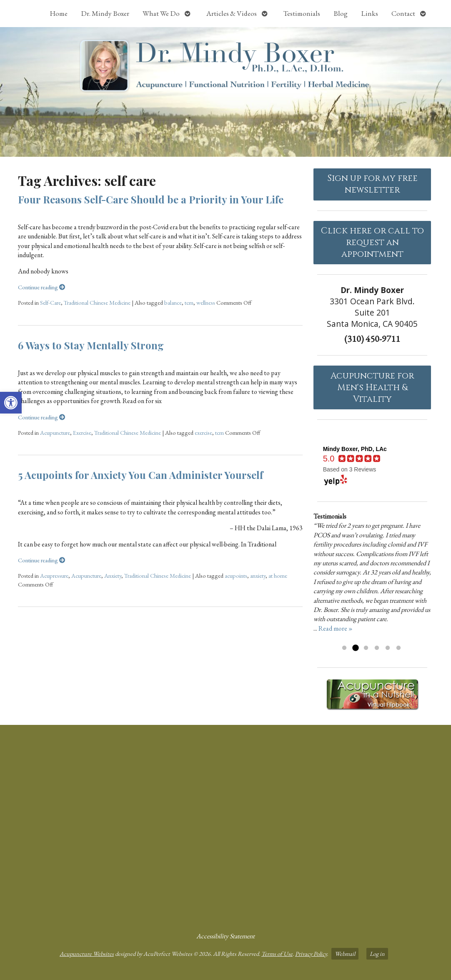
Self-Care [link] (50, 302)
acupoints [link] (236, 575)
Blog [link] (341, 13)
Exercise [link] (82, 432)
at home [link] (278, 575)
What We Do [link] (161, 13)
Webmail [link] (345, 954)
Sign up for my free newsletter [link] (372, 184)
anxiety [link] (258, 575)
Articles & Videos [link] (232, 13)
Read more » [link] (336, 628)
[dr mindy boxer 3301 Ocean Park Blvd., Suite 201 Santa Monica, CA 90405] (225, 825)
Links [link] (370, 13)
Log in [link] (377, 954)
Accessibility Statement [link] (225, 936)
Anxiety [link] (113, 575)
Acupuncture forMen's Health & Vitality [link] (372, 388)
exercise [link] (203, 432)
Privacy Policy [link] (311, 954)
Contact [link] (403, 13)
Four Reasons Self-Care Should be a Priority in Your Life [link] (151, 199)
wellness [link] (206, 302)
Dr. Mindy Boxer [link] (105, 13)
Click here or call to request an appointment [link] (372, 243)
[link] (11, 403)
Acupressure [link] (54, 575)
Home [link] (59, 13)
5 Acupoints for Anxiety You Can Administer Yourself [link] (140, 475)
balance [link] (173, 302)
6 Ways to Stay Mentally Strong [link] (91, 345)
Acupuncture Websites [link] (87, 954)
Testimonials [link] (302, 13)
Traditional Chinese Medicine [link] (97, 302)
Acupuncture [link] (55, 432)
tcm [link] (189, 302)
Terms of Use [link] (277, 954)
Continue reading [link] (41, 287)
